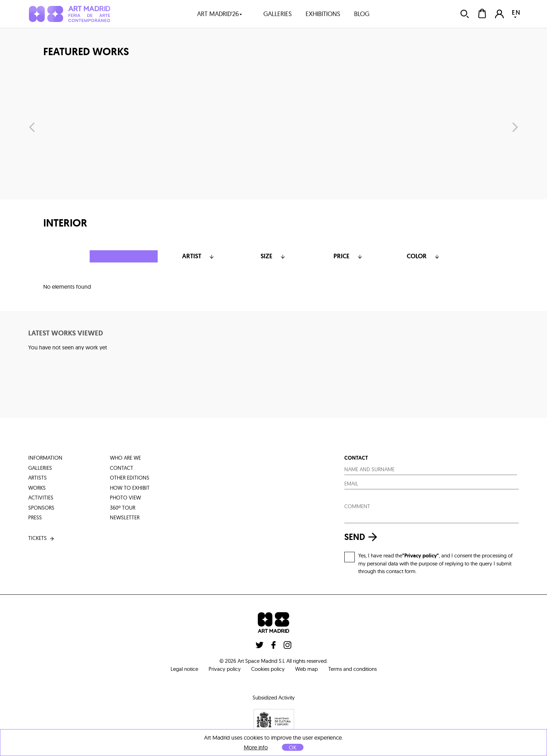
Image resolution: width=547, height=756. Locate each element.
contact (122, 468)
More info (256, 747)
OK (293, 747)
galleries (278, 14)
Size (273, 256)
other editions (130, 478)
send (362, 537)
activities (41, 498)
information (45, 458)
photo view (125, 498)
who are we (125, 458)
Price (349, 256)
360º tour (123, 508)
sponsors (41, 508)
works (37, 488)
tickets (42, 538)
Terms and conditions (353, 669)
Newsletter (125, 517)
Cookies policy (268, 669)
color (424, 256)
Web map (306, 669)
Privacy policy (225, 669)
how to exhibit (130, 488)
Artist (199, 256)
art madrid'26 (220, 14)
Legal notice (184, 669)
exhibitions (323, 14)
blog (362, 14)
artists (38, 478)
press (35, 517)
